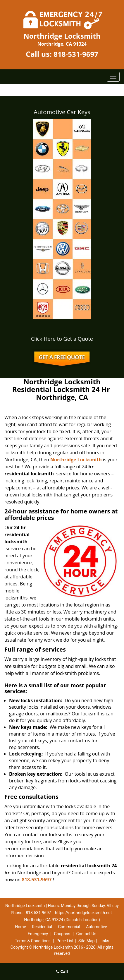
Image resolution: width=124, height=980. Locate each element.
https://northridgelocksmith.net (83, 913)
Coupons (62, 934)
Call (62, 971)
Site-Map (86, 941)
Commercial (69, 927)
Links (104, 941)
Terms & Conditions (33, 941)
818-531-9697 (76, 54)
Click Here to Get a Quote (62, 339)
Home (20, 927)
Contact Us (86, 934)
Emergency (38, 934)
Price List (65, 941)
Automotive (97, 927)
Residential (42, 927)
